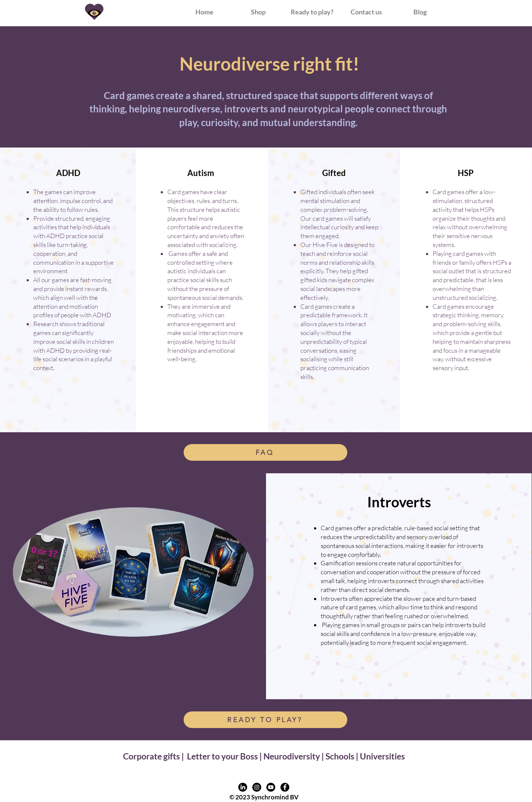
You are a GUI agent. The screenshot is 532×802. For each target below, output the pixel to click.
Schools (340, 756)
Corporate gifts (152, 756)
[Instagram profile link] (257, 787)
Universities (382, 756)
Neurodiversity (292, 756)
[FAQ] (265, 452)
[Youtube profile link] (271, 787)
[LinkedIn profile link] (243, 787)
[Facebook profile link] (285, 787)
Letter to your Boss (222, 756)
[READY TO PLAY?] (265, 720)
